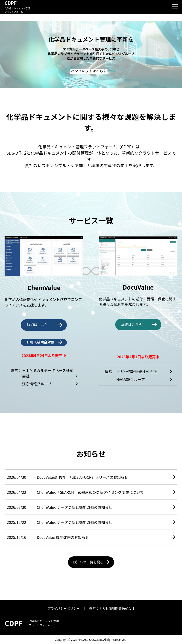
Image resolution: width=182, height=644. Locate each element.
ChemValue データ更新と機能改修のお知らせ (75, 507)
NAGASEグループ (131, 379)
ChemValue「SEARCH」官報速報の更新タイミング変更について (90, 492)
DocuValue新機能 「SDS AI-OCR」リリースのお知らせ (82, 477)
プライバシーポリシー (64, 608)
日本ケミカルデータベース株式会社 (48, 373)
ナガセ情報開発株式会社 (137, 371)
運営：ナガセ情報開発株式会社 (112, 608)
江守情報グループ (37, 384)
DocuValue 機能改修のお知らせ (63, 537)
